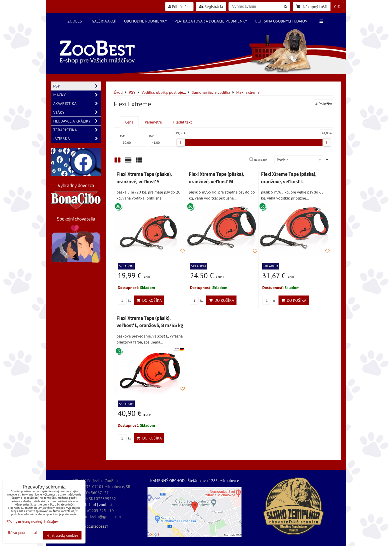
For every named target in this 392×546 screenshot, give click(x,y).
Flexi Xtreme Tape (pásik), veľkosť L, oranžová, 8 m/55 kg (150, 322)
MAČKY (77, 95)
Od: (133, 140)
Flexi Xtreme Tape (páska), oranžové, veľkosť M (216, 178)
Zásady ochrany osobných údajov (32, 522)
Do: (162, 140)
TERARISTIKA (77, 130)
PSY (77, 86)
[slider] (181, 142)
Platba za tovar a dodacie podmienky (211, 21)
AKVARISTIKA (77, 103)
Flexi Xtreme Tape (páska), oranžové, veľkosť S (144, 178)
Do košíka (149, 300)
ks (124, 301)
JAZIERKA (77, 138)
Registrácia (211, 6)
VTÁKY (77, 112)
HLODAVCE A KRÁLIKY (77, 121)
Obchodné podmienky (145, 21)
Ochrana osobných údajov (281, 21)
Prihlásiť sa (179, 6)
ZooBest (76, 21)
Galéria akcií (104, 21)
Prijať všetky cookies (62, 535)
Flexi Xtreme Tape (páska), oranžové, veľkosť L (289, 178)
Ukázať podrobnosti (22, 533)
